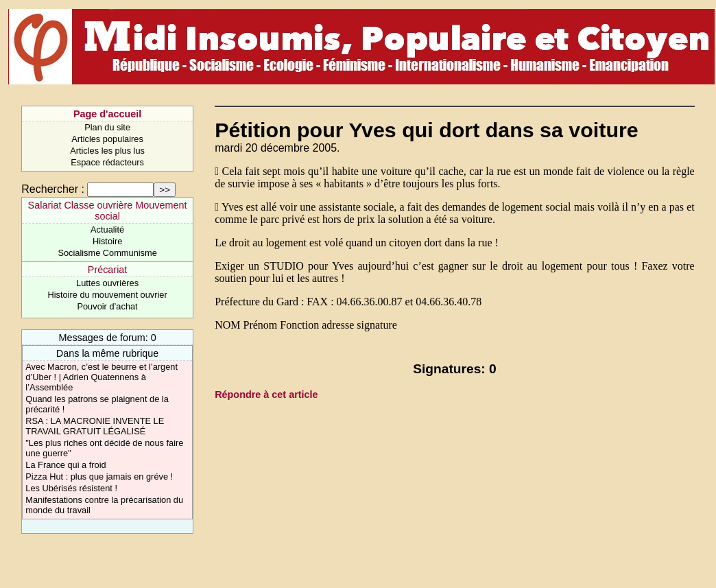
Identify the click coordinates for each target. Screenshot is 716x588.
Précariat (108, 270)
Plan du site (107, 127)
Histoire (107, 241)
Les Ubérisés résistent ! (71, 488)
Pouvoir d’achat (107, 306)
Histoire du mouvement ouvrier (107, 295)
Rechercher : (53, 189)
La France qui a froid (65, 465)
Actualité (107, 230)
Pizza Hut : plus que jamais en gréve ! (99, 477)
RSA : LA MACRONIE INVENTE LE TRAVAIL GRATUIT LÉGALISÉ (95, 426)
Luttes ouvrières (107, 283)
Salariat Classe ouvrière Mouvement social (108, 211)
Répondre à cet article (266, 395)
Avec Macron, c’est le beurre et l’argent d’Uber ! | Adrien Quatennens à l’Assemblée (102, 377)
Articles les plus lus (107, 151)
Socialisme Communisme (107, 253)
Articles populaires (107, 139)
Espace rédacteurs (107, 162)
